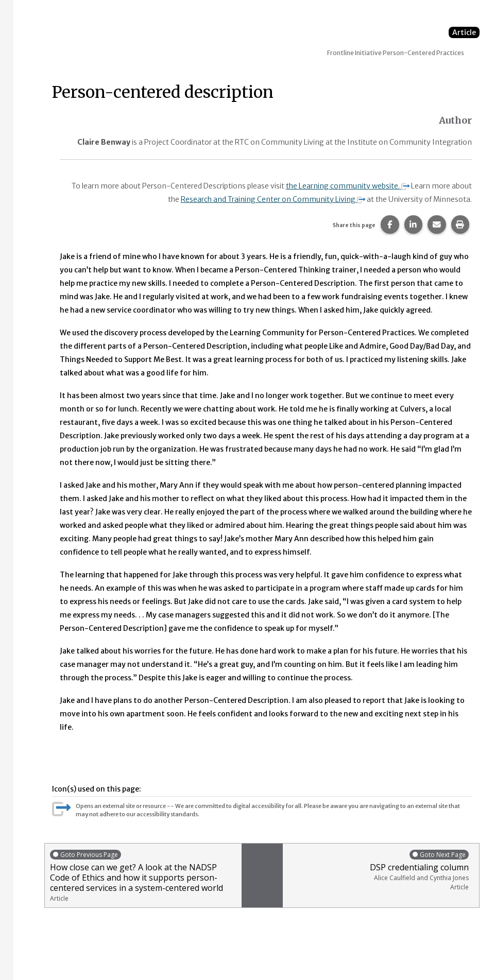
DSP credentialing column (379, 870)
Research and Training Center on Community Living (273, 199)
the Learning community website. (348, 186)
